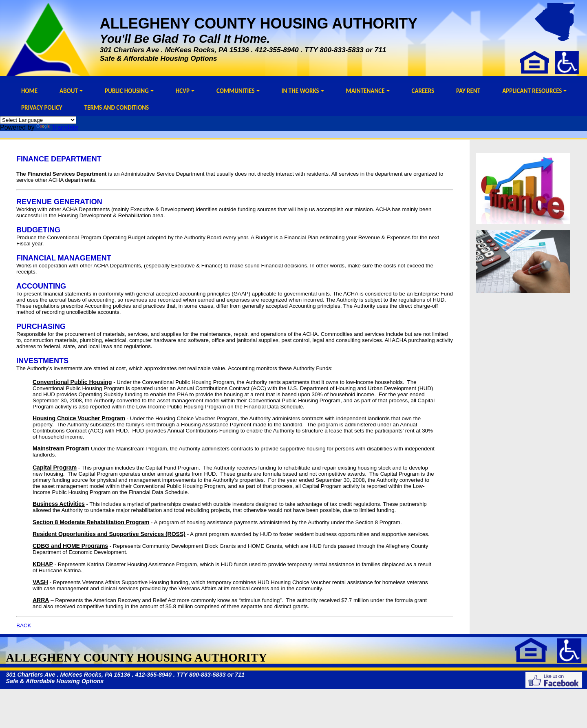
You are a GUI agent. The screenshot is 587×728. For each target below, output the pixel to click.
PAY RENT (468, 91)
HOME (29, 91)
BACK (24, 625)
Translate (57, 127)
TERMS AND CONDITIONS (117, 108)
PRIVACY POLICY (42, 108)
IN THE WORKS (303, 91)
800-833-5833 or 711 (353, 50)
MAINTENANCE (368, 91)
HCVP (185, 91)
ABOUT (71, 91)
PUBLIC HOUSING (129, 91)
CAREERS (423, 91)
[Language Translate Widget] (38, 120)
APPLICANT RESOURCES (534, 91)
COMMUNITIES (238, 91)
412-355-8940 (277, 50)
